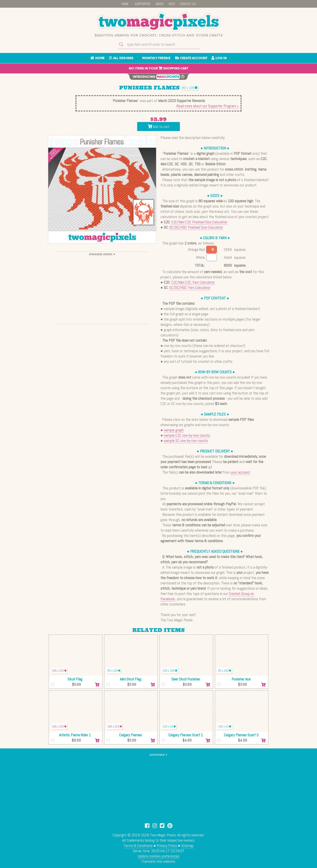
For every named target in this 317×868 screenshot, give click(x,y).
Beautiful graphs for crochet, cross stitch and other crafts (159, 35)
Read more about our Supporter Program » (208, 106)
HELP (172, 4)
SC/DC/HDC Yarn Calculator (190, 287)
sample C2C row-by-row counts (187, 435)
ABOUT (160, 4)
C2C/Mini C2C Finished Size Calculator (199, 222)
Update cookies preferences (159, 856)
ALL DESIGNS (121, 58)
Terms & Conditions (138, 845)
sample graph (174, 430)
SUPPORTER (143, 4)
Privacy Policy (167, 845)
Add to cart (159, 127)
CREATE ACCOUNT (191, 58)
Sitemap (187, 845)
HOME (125, 4)
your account (241, 472)
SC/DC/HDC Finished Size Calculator (196, 227)
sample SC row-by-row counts (186, 440)
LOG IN (219, 58)
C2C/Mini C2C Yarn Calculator (193, 282)
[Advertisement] (102, 288)
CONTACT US (188, 4)
